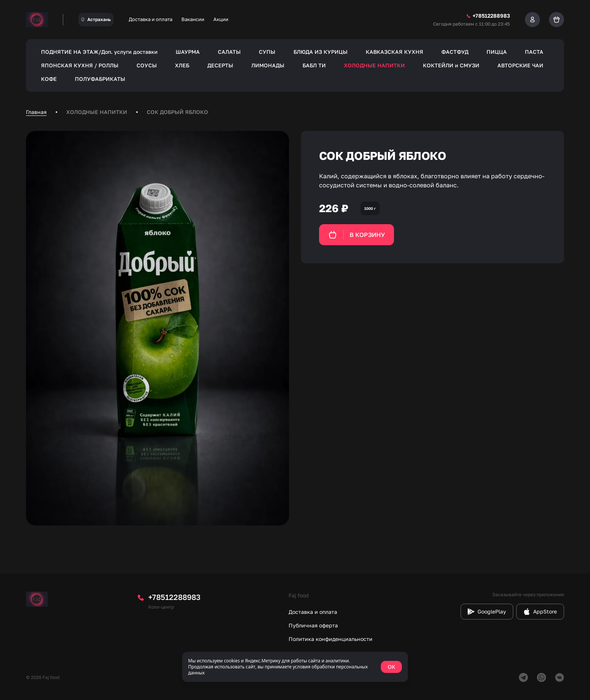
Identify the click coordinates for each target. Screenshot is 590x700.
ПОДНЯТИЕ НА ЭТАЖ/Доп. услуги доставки (99, 52)
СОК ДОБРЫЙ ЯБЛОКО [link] (177, 112)
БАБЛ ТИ (314, 65)
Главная (36, 112)
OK (391, 667)
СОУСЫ (147, 65)
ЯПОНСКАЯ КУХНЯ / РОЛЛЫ (80, 65)
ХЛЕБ (182, 65)
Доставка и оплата (151, 19)
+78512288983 (174, 597)
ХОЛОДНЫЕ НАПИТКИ (374, 65)
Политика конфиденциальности (331, 639)
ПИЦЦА (497, 52)
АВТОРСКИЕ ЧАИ (520, 65)
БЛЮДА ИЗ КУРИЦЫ (321, 52)
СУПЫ (267, 52)
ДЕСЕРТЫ (220, 65)
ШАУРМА (188, 52)
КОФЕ (49, 79)
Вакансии (193, 19)
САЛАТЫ (229, 52)
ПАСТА (534, 52)
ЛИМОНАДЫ (268, 65)
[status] (295, 667)
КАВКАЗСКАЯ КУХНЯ (395, 52)
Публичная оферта (313, 625)
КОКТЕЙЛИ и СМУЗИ (451, 65)
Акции (221, 19)
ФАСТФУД (455, 52)
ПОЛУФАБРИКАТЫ (100, 79)
